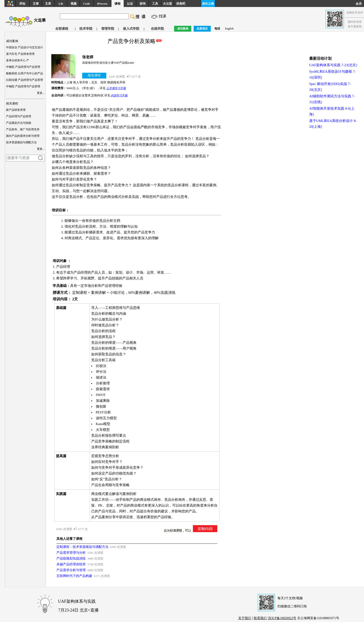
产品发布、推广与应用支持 (23, 129)
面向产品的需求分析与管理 (23, 136)
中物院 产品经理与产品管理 (23, 67)
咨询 (143, 4)
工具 (155, 4)
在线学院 (157, 29)
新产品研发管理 (16, 110)
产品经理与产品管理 (19, 116)
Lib (61, 4)
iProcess (102, 4)
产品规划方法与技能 (19, 123)
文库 (48, 4)
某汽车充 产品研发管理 (20, 54)
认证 (130, 4)
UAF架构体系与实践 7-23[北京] (333, 65)
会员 (360, 4)
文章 (36, 4)
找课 (162, 16)
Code (86, 4)
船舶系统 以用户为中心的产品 (24, 73)
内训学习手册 (119, 95)
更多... (41, 93)
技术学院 (86, 29)
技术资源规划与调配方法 (21, 142)
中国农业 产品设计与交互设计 (24, 47)
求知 (22, 4)
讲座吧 (181, 4)
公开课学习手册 (116, 88)
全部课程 (62, 29)
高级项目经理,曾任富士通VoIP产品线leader (108, 63)
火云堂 (167, 4)
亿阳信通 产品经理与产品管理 (24, 80)
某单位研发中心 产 (18, 60)
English (229, 29)
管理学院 (108, 29)
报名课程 (94, 75)
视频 (74, 4)
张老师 (88, 57)
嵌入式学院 (131, 29)
